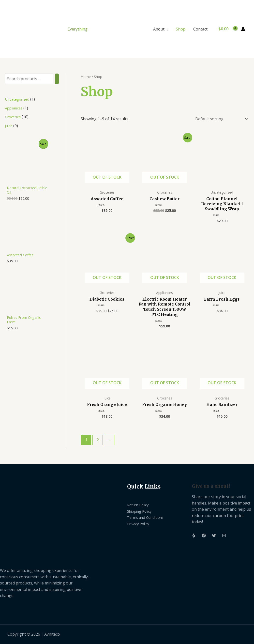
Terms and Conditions (148, 517)
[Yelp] (194, 536)
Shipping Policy (141, 511)
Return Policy (139, 505)
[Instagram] (224, 536)
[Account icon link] (243, 29)
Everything (78, 29)
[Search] (57, 79)
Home (86, 77)
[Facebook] (204, 536)
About (159, 29)
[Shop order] (220, 119)
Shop (181, 29)
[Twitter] (214, 536)
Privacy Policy (139, 524)
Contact (200, 29)
